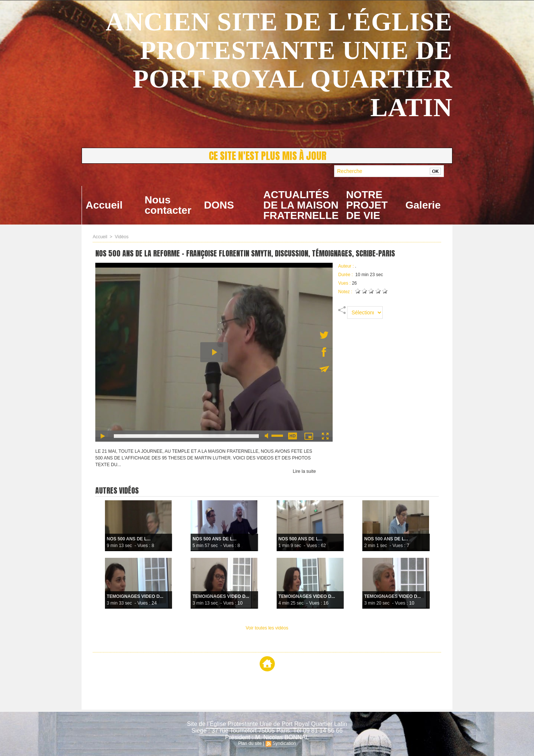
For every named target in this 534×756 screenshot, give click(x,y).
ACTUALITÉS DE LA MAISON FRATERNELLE (301, 205)
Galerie (423, 205)
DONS (219, 205)
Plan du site (250, 743)
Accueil (104, 205)
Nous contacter (168, 205)
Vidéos (121, 237)
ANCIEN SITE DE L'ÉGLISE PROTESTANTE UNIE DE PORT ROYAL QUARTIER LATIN (279, 65)
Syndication (284, 743)
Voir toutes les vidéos (267, 628)
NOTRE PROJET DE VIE (367, 205)
